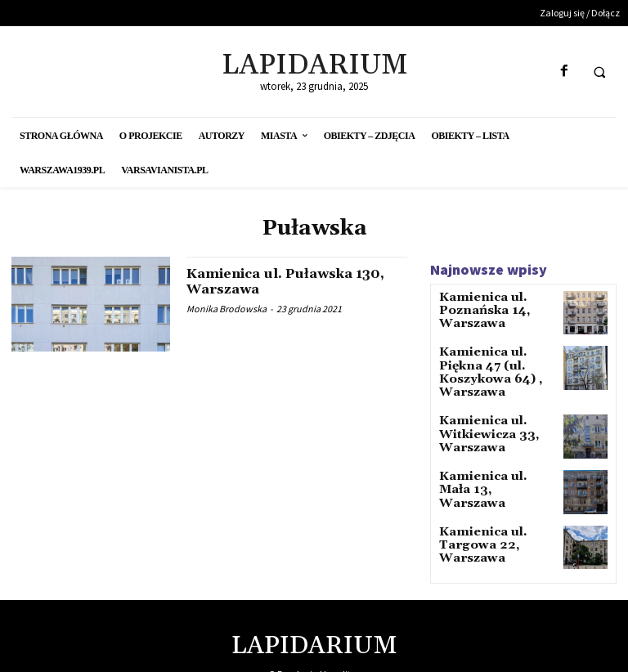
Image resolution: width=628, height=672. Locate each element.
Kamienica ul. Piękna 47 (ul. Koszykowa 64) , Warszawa (494, 364)
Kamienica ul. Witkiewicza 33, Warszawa (480, 421)
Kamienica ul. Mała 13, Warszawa (489, 471)
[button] (599, 72)
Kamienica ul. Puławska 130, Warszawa (279, 282)
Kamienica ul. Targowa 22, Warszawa (475, 533)
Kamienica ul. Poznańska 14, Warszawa (477, 309)
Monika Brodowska (227, 309)
